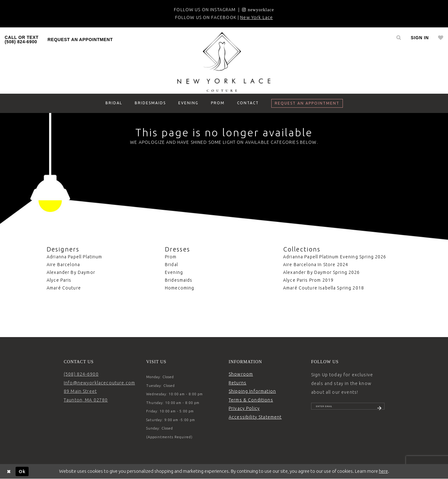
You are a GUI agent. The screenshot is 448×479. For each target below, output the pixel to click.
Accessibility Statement (255, 417)
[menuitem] (22, 40)
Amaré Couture (64, 288)
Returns (238, 383)
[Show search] (399, 38)
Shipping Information (252, 391)
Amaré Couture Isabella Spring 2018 (324, 288)
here (383, 471)
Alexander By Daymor (71, 272)
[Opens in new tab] (258, 10)
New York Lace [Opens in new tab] (257, 17)
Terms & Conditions (251, 400)
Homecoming (180, 288)
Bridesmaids (179, 280)
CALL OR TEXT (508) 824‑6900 (22, 40)
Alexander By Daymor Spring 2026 (322, 272)
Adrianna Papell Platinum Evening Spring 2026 (335, 257)
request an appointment (80, 40)
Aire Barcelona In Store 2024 (316, 265)
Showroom (241, 374)
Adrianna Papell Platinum (75, 257)
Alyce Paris (59, 280)
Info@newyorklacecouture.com (99, 383)
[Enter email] (348, 409)
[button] (420, 38)
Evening (174, 272)
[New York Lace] (224, 62)
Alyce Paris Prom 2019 (308, 280)
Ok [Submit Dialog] (22, 471)
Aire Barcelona (63, 265)
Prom (171, 257)
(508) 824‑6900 (81, 374)
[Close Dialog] (9, 471)
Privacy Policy (244, 408)
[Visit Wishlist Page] (441, 38)
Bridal (171, 265)
